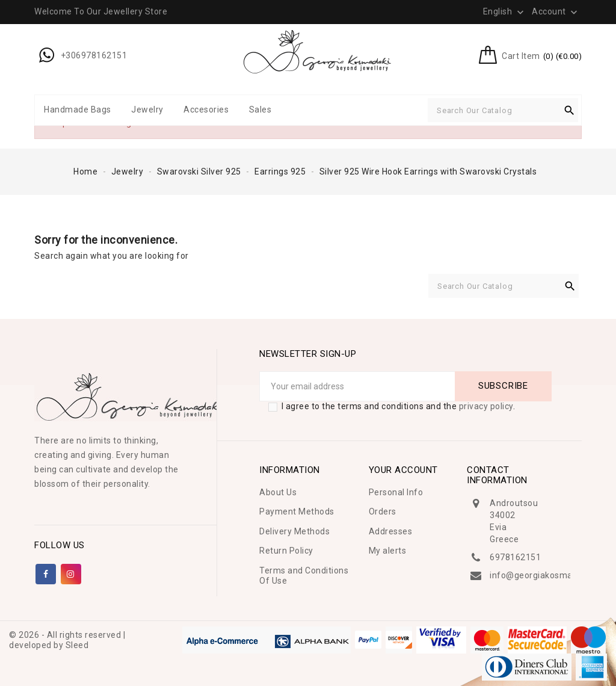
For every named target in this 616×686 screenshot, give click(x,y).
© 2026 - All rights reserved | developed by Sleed (67, 640)
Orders (383, 511)
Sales (260, 110)
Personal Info (396, 492)
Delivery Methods (294, 531)
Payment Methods (297, 511)
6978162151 (515, 557)
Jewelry (147, 110)
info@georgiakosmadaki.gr (545, 575)
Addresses (391, 531)
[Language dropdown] (505, 11)
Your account (403, 470)
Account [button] (556, 12)
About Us (278, 492)
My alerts (388, 551)
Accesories (206, 110)
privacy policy (486, 406)
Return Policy (286, 551)
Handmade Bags (78, 110)
